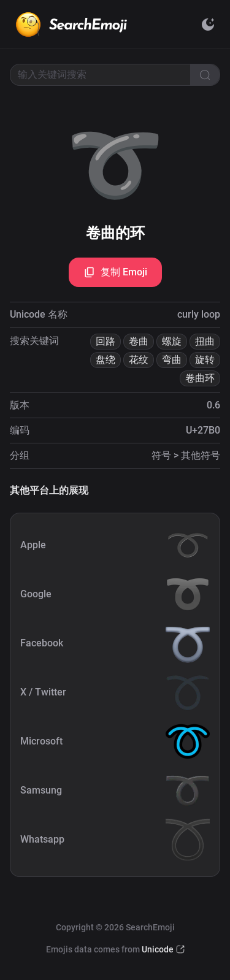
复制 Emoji (115, 272)
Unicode (158, 949)
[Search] (205, 75)
